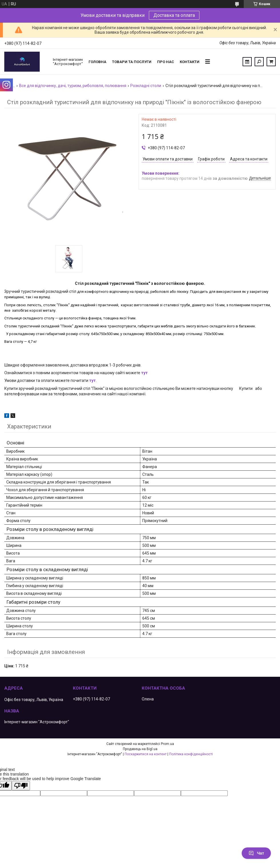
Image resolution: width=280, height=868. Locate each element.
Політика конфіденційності (191, 754)
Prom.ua (167, 744)
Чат (256, 853)
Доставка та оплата (174, 15)
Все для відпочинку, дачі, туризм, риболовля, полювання (73, 86)
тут (144, 373)
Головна (97, 62)
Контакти (190, 62)
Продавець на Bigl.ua (140, 749)
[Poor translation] (21, 786)
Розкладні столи (146, 86)
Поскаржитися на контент (146, 754)
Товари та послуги (132, 62)
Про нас (166, 62)
